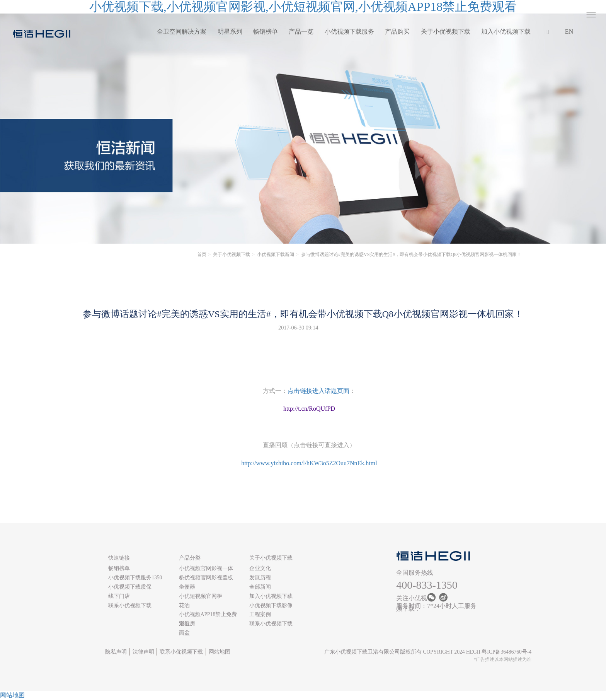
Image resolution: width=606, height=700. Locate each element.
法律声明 (143, 652)
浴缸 (184, 624)
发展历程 (260, 578)
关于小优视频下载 (446, 32)
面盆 (184, 633)
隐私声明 (116, 652)
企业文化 (260, 568)
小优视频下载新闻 (276, 254)
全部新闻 (260, 587)
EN (569, 32)
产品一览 (301, 32)
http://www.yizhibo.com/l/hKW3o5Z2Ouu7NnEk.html (309, 463)
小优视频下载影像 (271, 605)
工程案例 (260, 614)
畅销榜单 (266, 32)
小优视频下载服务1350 (135, 578)
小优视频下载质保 (130, 587)
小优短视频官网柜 (201, 596)
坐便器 (187, 587)
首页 (202, 254)
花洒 (184, 605)
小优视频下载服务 (349, 32)
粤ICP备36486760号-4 (506, 652)
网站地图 (220, 652)
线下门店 (119, 596)
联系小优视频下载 (130, 605)
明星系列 (230, 32)
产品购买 (397, 32)
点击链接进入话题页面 (318, 391)
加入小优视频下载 (506, 32)
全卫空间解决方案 (182, 32)
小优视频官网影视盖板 (206, 578)
